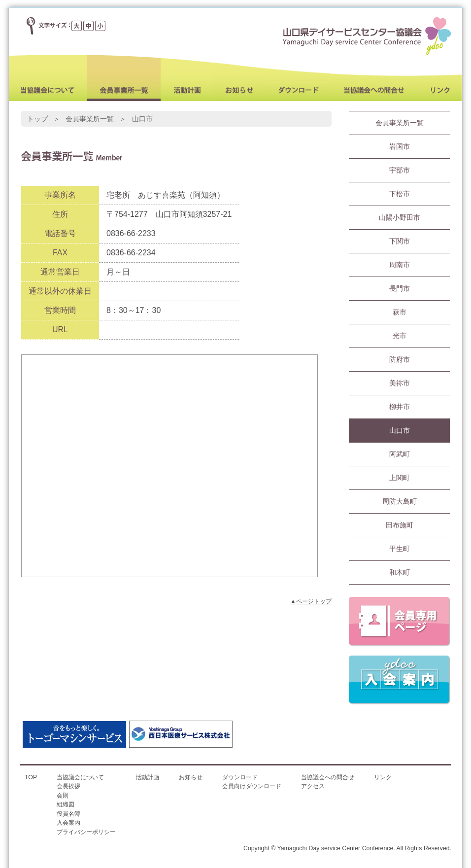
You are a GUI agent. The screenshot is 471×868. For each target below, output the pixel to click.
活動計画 (147, 777)
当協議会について (80, 777)
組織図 (66, 804)
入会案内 (68, 823)
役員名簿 (68, 814)
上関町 (400, 478)
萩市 (400, 312)
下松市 (400, 194)
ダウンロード (240, 777)
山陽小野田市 (400, 217)
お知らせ (191, 777)
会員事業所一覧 (400, 123)
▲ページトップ (311, 601)
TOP (31, 777)
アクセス (313, 786)
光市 (400, 336)
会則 (63, 796)
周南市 (400, 265)
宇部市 (400, 170)
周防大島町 (400, 501)
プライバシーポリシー (86, 832)
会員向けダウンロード (252, 786)
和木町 (400, 572)
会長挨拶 (68, 786)
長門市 (400, 288)
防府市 (400, 359)
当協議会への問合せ (328, 777)
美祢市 (400, 383)
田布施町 (400, 525)
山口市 (400, 430)
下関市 (400, 241)
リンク (383, 777)
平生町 (400, 549)
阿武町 (400, 454)
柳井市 (400, 407)
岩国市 (400, 146)
